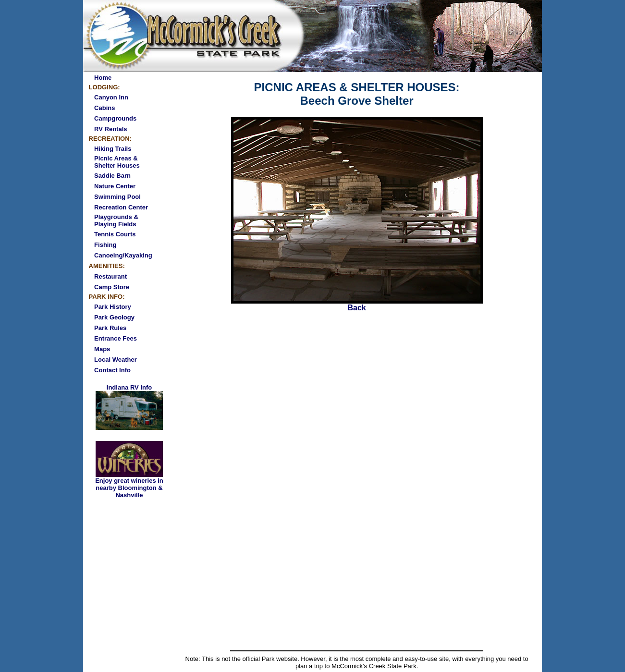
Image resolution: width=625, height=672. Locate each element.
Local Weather (116, 360)
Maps (102, 349)
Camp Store (112, 287)
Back (357, 304)
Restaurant (110, 276)
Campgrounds (115, 118)
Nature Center (115, 186)
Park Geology (114, 317)
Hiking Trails (113, 149)
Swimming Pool (117, 197)
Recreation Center (121, 207)
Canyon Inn (111, 97)
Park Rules (110, 328)
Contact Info (112, 370)
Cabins (104, 108)
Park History (113, 307)
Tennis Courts (115, 234)
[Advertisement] (357, 575)
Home (103, 78)
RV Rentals (110, 129)
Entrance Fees (116, 338)
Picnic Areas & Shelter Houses (117, 162)
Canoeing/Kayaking (123, 255)
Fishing (105, 245)
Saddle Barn (112, 176)
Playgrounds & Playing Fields (116, 220)
